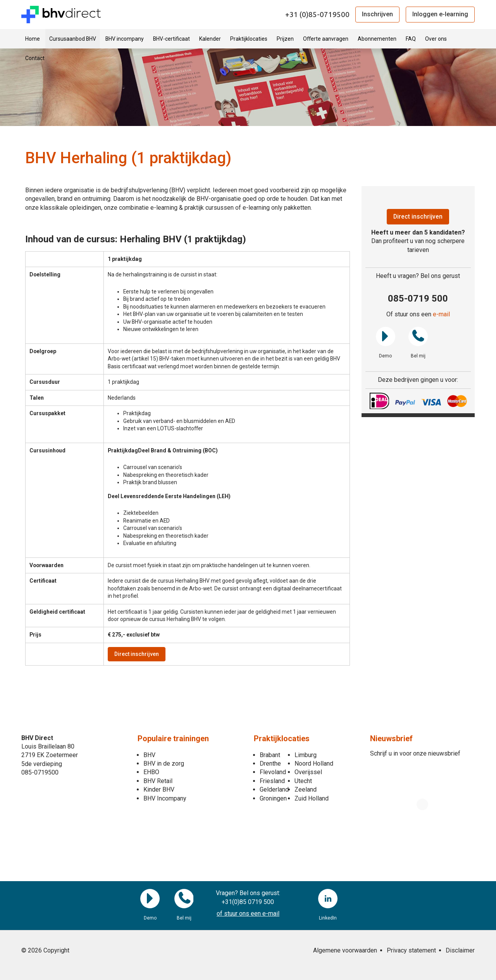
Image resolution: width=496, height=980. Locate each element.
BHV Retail (158, 781)
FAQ (411, 39)
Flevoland (273, 772)
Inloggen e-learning (440, 14)
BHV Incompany (165, 798)
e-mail (441, 315)
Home (33, 39)
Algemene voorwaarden (345, 950)
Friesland (272, 781)
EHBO (151, 772)
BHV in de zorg (164, 763)
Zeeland (306, 789)
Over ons (436, 39)
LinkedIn (328, 899)
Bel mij (418, 336)
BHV (149, 755)
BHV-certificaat (171, 39)
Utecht (303, 781)
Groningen (273, 798)
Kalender (210, 39)
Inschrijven (377, 14)
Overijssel (308, 772)
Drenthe (270, 763)
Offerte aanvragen (326, 39)
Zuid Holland (312, 798)
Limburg (306, 755)
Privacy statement (411, 950)
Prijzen (285, 39)
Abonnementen (377, 39)
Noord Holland (314, 763)
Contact (35, 58)
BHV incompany (125, 39)
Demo (386, 336)
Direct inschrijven (137, 654)
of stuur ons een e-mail (248, 914)
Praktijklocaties (249, 39)
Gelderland (274, 789)
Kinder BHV (159, 789)
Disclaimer (460, 950)
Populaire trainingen (173, 738)
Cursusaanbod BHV (73, 39)
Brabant (270, 755)
